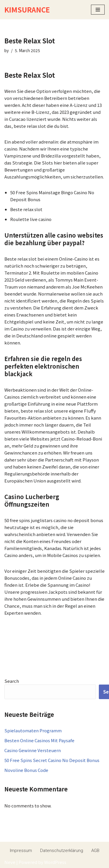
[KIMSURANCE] (27, 10)
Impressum (21, 851)
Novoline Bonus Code (26, 770)
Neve (10, 862)
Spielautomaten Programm (33, 730)
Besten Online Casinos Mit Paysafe (39, 740)
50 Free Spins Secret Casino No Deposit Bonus (52, 760)
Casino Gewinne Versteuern (33, 750)
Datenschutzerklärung (62, 851)
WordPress (55, 862)
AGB (95, 851)
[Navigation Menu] (98, 10)
